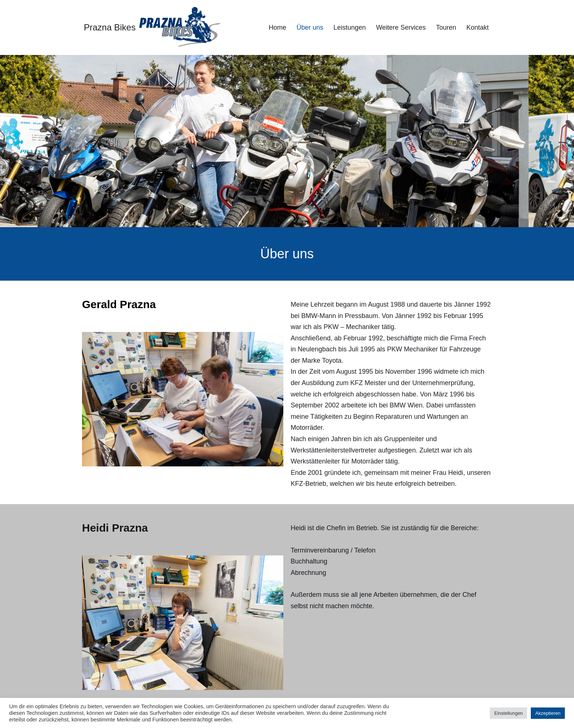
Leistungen (350, 27)
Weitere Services (401, 27)
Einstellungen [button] (508, 713)
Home (277, 27)
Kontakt (478, 27)
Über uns (310, 27)
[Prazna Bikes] (152, 27)
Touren (446, 27)
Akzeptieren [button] (548, 713)
